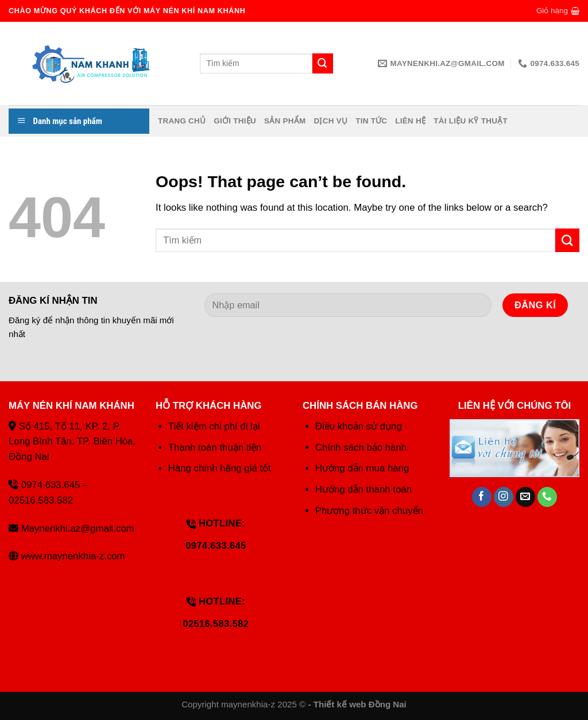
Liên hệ (410, 121)
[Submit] (567, 240)
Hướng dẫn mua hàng (362, 468)
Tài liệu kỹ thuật (471, 121)
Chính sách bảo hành (361, 448)
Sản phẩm (285, 121)
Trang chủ (182, 121)
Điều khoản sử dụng (359, 426)
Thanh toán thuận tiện (215, 448)
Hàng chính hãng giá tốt (220, 468)
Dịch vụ (330, 121)
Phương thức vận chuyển (369, 511)
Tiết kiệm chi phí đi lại (214, 426)
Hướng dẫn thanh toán (363, 489)
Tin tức (371, 121)
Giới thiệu (235, 121)
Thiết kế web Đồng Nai (360, 704)
